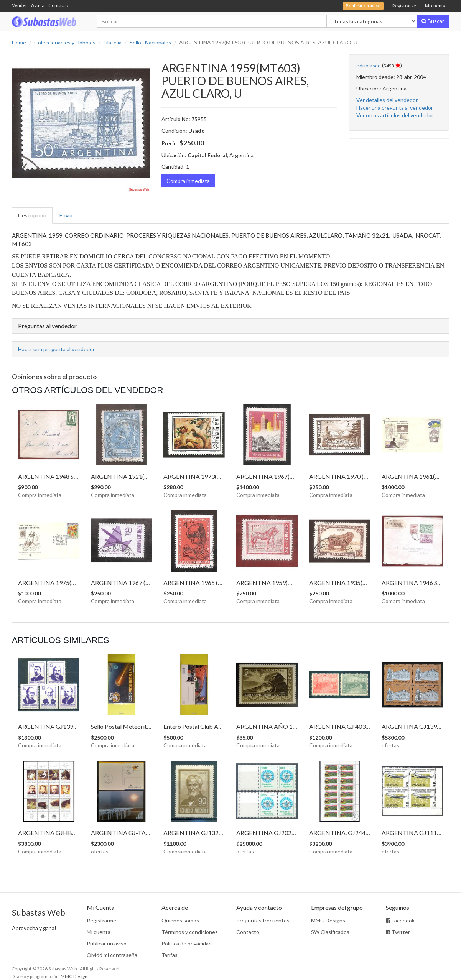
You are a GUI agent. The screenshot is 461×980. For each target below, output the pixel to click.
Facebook (400, 920)
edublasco (369, 65)
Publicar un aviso (107, 943)
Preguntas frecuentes (263, 920)
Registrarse (404, 6)
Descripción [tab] (32, 215)
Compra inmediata (188, 181)
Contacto (58, 5)
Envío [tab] (66, 215)
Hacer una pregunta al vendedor (395, 108)
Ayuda (38, 5)
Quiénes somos (180, 920)
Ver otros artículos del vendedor (395, 115)
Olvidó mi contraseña (112, 955)
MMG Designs (328, 920)
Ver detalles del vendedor (387, 100)
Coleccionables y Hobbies (65, 42)
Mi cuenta (435, 6)
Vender (20, 5)
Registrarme (101, 920)
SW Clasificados (330, 932)
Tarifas (170, 955)
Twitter (398, 932)
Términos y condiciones (190, 932)
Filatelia (113, 42)
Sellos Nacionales (150, 42)
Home (19, 42)
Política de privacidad (187, 943)
